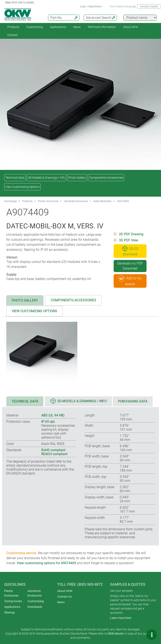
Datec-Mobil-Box (102, 201)
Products (13, 27)
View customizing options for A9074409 (46, 563)
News (77, 27)
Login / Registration (91, 6)
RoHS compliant (53, 450)
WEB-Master (116, 634)
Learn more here (121, 618)
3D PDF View (129, 240)
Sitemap (10, 612)
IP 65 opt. (48, 422)
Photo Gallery (77, 178)
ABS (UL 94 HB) (53, 415)
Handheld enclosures (76, 201)
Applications (58, 27)
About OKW (65, 591)
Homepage (10, 201)
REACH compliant (54, 454)
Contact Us (64, 597)
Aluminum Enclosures (35, 593)
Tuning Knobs (13, 601)
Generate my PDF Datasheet (130, 266)
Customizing (35, 27)
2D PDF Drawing (131, 234)
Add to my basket (130, 281)
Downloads (35, 607)
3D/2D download (130, 251)
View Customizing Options (22, 187)
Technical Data (15, 178)
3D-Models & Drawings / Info (46, 178)
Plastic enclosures (48, 201)
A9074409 (123, 201)
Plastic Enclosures (11, 593)
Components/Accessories (106, 178)
